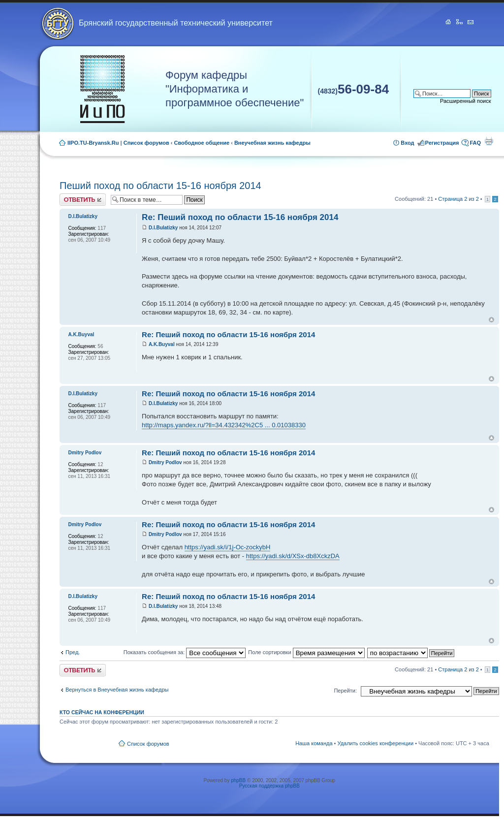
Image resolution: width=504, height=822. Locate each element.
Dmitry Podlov (165, 462)
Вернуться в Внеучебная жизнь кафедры (117, 690)
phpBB (238, 780)
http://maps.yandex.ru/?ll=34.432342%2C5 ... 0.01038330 (224, 425)
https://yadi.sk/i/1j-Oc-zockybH (228, 547)
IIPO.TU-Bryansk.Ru (93, 143)
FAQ (475, 143)
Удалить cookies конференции (376, 743)
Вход (407, 143)
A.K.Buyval (162, 344)
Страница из (458, 199)
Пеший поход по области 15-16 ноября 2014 (160, 186)
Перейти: (345, 691)
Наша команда (314, 743)
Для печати (489, 141)
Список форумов (146, 143)
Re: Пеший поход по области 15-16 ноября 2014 (240, 217)
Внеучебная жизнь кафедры (272, 143)
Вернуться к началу (491, 320)
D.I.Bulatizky (163, 228)
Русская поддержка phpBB (269, 786)
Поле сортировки (306, 652)
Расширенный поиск (466, 101)
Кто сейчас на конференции (102, 712)
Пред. (73, 652)
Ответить (83, 200)
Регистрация (442, 143)
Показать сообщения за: (185, 652)
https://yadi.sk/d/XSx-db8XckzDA (293, 556)
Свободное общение (202, 143)
